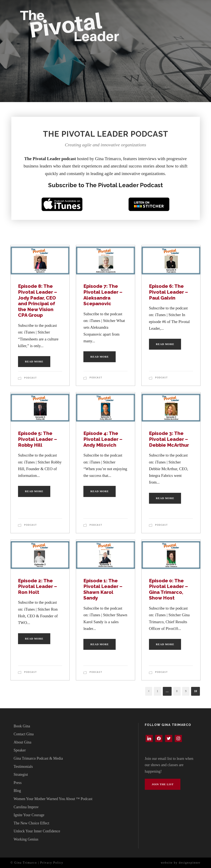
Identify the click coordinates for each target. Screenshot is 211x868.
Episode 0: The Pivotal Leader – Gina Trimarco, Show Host (168, 589)
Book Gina (22, 726)
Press (18, 783)
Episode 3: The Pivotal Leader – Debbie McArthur (169, 439)
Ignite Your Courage (29, 815)
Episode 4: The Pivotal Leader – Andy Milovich (103, 439)
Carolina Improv (26, 807)
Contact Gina (24, 734)
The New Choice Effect (31, 823)
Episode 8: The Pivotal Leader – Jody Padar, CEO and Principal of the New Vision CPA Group (38, 300)
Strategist (21, 775)
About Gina (23, 742)
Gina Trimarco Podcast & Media (38, 758)
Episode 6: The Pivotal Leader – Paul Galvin (168, 292)
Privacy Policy (52, 863)
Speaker (20, 750)
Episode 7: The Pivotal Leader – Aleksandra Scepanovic (103, 295)
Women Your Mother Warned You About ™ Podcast (53, 799)
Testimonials (23, 767)
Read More (34, 361)
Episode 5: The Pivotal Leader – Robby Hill (38, 439)
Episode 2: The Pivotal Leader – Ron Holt (38, 586)
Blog (17, 791)
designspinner (190, 863)
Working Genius (26, 839)
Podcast (30, 378)
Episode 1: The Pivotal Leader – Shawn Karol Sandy (103, 589)
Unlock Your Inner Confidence (37, 831)
